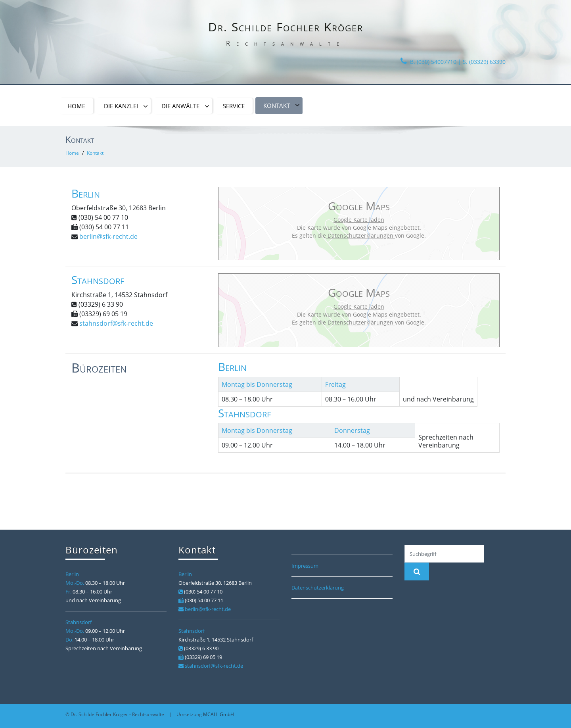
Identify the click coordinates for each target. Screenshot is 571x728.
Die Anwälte (185, 106)
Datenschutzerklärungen (360, 235)
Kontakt (282, 106)
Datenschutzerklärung (318, 588)
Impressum (305, 566)
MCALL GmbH (218, 714)
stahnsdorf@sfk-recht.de (116, 323)
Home (76, 106)
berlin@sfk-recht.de (108, 236)
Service (234, 106)
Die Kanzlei (126, 106)
